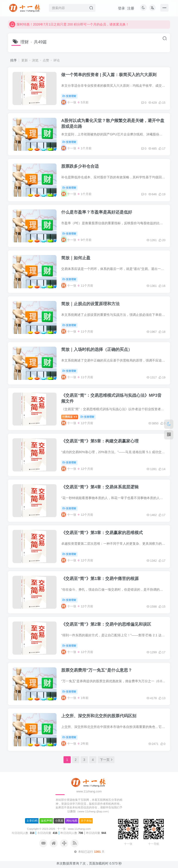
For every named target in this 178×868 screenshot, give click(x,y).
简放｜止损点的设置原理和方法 (90, 304)
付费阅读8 (70, 417)
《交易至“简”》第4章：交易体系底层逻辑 (100, 487)
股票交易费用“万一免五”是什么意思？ (97, 670)
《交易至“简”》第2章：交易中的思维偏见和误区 (106, 624)
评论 (57, 60)
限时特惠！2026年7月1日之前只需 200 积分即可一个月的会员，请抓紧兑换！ (69, 28)
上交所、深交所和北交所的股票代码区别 (99, 716)
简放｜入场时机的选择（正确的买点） (97, 349)
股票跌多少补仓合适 (80, 166)
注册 (131, 8)
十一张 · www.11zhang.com (74, 829)
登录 (121, 8)
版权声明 (46, 821)
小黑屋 (59, 821)
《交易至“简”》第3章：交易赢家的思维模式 (102, 533)
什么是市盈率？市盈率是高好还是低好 (97, 212)
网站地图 (72, 821)
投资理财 (69, 96)
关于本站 (86, 821)
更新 (25, 60)
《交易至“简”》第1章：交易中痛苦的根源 (100, 579)
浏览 (35, 60)
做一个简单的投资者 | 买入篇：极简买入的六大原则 (109, 75)
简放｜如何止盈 (76, 258)
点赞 (46, 60)
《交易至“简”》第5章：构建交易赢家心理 (100, 441)
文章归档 (32, 821)
